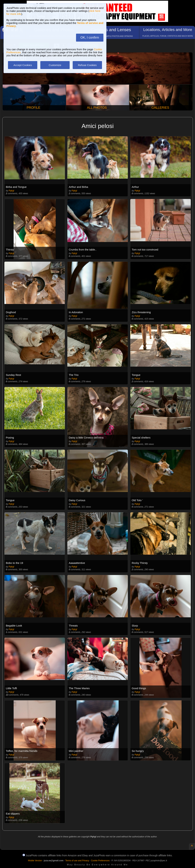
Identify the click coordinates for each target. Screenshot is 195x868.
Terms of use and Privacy (77, 861)
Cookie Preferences (100, 861)
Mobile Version (35, 861)
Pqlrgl (11, 191)
